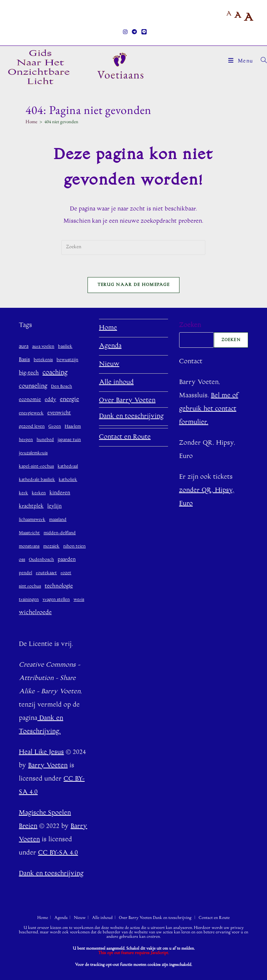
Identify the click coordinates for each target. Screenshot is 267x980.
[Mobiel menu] (242, 61)
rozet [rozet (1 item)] (66, 573)
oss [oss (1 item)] (22, 560)
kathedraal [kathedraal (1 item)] (68, 467)
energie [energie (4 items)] (69, 400)
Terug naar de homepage (134, 285)
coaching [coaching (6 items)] (55, 373)
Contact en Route (125, 437)
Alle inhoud (116, 383)
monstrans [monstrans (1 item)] (29, 547)
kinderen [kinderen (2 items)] (60, 493)
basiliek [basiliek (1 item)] (65, 347)
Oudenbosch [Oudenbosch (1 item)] (41, 560)
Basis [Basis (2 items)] (24, 360)
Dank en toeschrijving (131, 417)
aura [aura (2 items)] (24, 346)
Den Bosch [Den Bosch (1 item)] (61, 387)
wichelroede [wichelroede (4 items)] (35, 613)
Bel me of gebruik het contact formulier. (209, 409)
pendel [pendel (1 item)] (25, 573)
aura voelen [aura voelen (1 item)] (43, 347)
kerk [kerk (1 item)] (23, 493)
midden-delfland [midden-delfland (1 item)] (60, 533)
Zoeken (190, 326)
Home (108, 328)
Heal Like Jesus (41, 752)
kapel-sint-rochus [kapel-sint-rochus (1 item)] (36, 467)
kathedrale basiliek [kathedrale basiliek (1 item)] (37, 480)
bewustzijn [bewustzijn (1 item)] (67, 360)
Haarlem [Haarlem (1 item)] (73, 427)
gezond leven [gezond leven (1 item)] (32, 427)
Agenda (110, 346)
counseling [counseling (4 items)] (33, 386)
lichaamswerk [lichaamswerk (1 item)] (32, 520)
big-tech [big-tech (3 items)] (29, 373)
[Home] (31, 122)
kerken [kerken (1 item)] (39, 493)
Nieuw (109, 364)
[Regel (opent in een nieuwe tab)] (143, 33)
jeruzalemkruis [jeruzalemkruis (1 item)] (33, 453)
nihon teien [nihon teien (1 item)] (74, 547)
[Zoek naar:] (261, 61)
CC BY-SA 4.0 (58, 853)
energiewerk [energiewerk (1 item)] (31, 413)
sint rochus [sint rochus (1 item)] (30, 587)
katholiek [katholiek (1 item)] (68, 480)
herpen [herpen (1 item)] (26, 440)
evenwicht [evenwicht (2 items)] (59, 413)
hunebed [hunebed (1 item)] (45, 440)
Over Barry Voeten (127, 401)
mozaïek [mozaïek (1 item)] (51, 547)
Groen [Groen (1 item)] (55, 427)
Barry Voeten (48, 766)
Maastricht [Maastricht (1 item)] (29, 533)
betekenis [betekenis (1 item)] (43, 360)
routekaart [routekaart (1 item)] (46, 573)
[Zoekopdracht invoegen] (133, 247)
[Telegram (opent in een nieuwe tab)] (134, 33)
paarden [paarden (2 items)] (67, 560)
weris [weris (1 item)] (79, 600)
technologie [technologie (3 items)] (59, 586)
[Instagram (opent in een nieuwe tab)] (125, 33)
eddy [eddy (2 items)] (50, 400)
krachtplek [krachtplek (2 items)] (31, 506)
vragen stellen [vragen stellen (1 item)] (56, 600)
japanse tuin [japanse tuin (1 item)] (69, 440)
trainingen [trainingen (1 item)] (29, 600)
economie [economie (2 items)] (30, 400)
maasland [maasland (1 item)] (58, 520)
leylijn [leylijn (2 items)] (54, 506)
